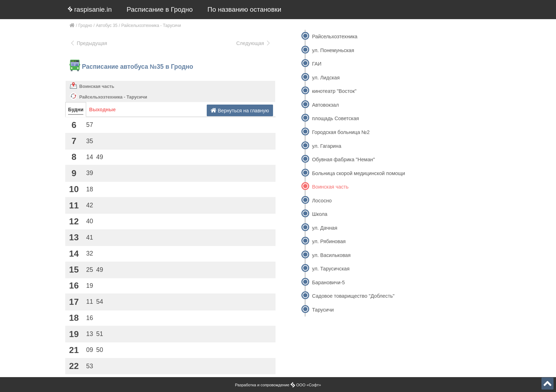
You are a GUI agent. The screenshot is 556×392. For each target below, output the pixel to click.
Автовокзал (326, 105)
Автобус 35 (107, 26)
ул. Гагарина (327, 146)
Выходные (102, 110)
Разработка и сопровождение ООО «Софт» (278, 385)
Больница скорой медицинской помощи (358, 173)
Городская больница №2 (341, 132)
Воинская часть (97, 86)
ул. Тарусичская (331, 269)
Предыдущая (88, 43)
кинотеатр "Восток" (334, 91)
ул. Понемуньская (333, 50)
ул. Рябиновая (329, 241)
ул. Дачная (325, 228)
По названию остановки (244, 9)
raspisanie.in (90, 9)
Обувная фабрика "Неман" (343, 159)
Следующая (254, 43)
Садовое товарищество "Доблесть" (353, 296)
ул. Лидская (326, 78)
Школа (320, 214)
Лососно (322, 201)
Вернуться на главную (240, 110)
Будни (76, 110)
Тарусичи (323, 310)
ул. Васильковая (331, 255)
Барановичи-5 (329, 282)
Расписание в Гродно (160, 9)
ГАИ (317, 64)
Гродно (85, 26)
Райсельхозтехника (335, 37)
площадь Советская (335, 118)
